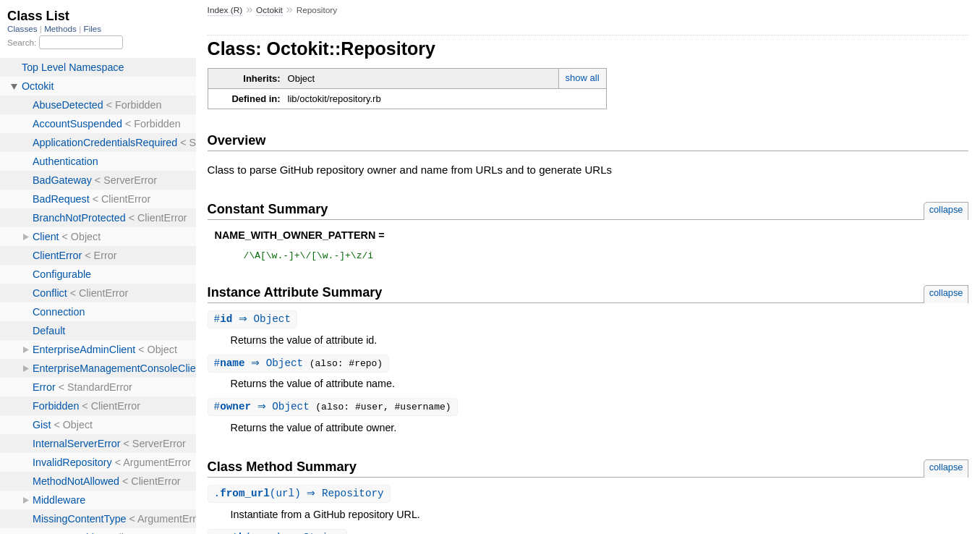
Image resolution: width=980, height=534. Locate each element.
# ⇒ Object (255, 322)
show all (583, 78)
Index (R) (225, 10)
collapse (946, 209)
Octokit (269, 10)
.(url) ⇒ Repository (301, 498)
